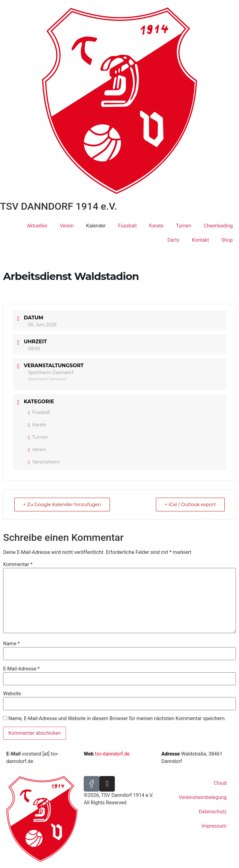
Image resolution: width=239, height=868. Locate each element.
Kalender (96, 226)
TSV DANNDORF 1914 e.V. (59, 206)
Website (12, 694)
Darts (173, 240)
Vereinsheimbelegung (203, 797)
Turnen (183, 226)
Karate (156, 226)
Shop (227, 240)
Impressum (214, 826)
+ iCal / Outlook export (190, 504)
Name (12, 644)
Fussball (127, 226)
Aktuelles (37, 226)
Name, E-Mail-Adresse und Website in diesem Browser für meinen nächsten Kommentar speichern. (117, 719)
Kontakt (201, 240)
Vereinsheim (44, 462)
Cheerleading (218, 226)
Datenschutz (213, 812)
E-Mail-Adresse (21, 669)
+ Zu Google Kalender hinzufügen (63, 504)
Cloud (220, 783)
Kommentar (18, 564)
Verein (67, 226)
